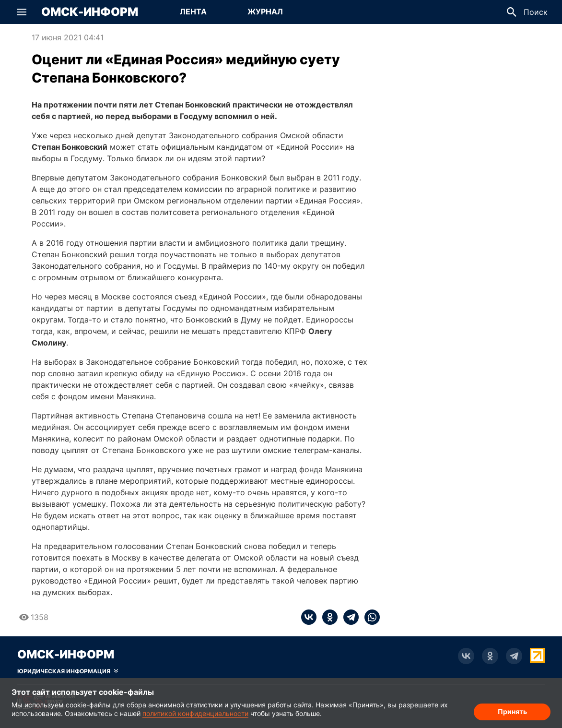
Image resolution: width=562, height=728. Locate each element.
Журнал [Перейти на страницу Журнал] (265, 12)
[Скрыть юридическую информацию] (68, 671)
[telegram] (348, 617)
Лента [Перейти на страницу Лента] (193, 12)
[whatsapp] (369, 617)
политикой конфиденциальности (195, 713)
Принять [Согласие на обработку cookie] (512, 711)
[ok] (327, 617)
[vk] (309, 617)
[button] (22, 12)
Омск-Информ (90, 12)
